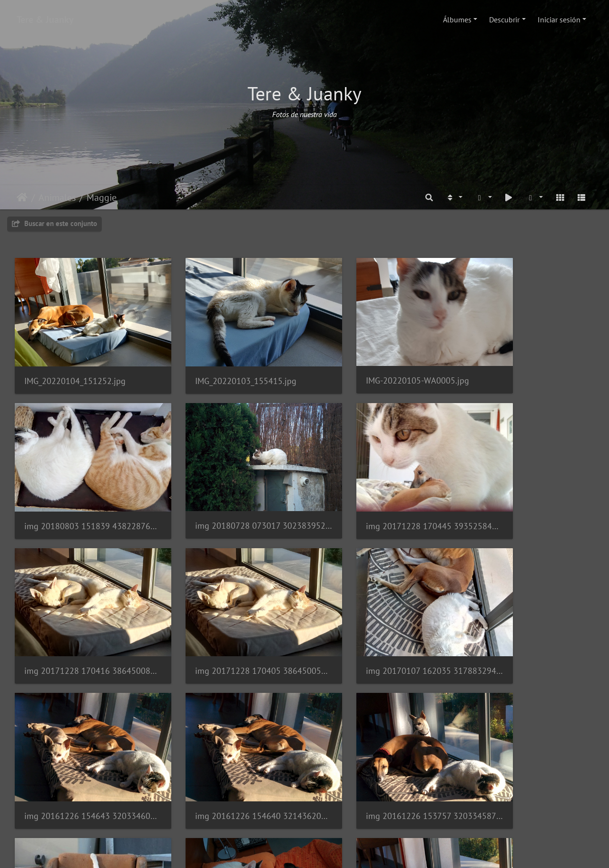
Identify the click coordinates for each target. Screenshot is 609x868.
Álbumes (457, 20)
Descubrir (504, 20)
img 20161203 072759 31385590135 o (82, 767)
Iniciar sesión (559, 20)
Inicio (22, 197)
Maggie (102, 197)
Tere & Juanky (45, 20)
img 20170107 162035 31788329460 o (82, 624)
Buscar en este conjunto (54, 223)
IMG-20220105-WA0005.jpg (373, 365)
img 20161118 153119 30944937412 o (379, 754)
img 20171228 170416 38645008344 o (379, 495)
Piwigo (333, 852)
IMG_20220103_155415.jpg (223, 365)
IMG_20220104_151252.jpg (75, 365)
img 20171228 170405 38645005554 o (527, 495)
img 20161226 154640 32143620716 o (379, 624)
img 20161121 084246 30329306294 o (230, 754)
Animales (57, 197)
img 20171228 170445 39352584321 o (230, 495)
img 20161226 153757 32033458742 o (527, 624)
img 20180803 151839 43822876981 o (527, 365)
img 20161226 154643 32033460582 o (230, 624)
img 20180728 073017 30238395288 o (82, 495)
